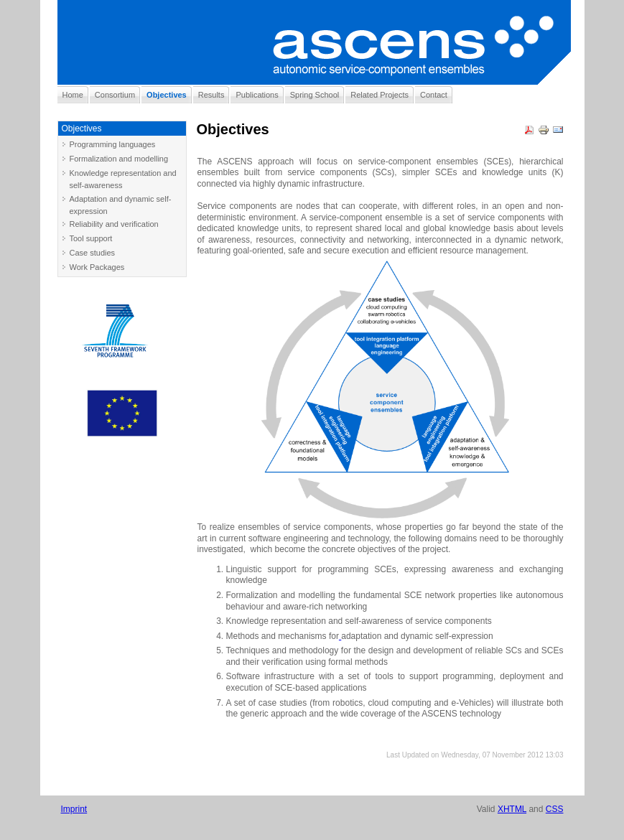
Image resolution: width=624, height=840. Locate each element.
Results (211, 95)
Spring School (315, 95)
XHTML (512, 809)
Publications (257, 95)
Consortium (115, 95)
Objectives (167, 95)
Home (73, 95)
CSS (555, 809)
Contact (434, 95)
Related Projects (379, 95)
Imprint (74, 809)
